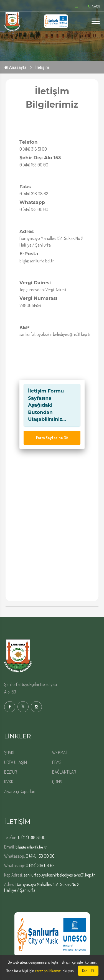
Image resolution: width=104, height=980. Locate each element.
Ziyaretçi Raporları (20, 791)
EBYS (57, 762)
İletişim (42, 67)
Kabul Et (88, 971)
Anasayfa (15, 67)
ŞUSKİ (9, 753)
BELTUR (11, 772)
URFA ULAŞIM (16, 762)
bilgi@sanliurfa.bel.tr (31, 847)
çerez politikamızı (48, 971)
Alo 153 (94, 6)
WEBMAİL (60, 753)
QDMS (57, 782)
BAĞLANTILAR (64, 772)
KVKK (9, 782)
